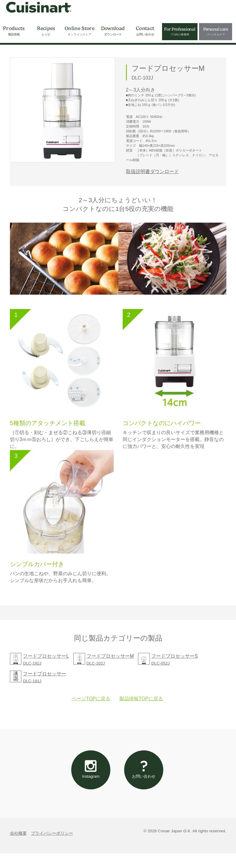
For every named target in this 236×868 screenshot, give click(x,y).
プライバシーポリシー (52, 848)
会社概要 (18, 848)
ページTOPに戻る (91, 704)
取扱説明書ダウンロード (152, 171)
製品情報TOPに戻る (141, 704)
